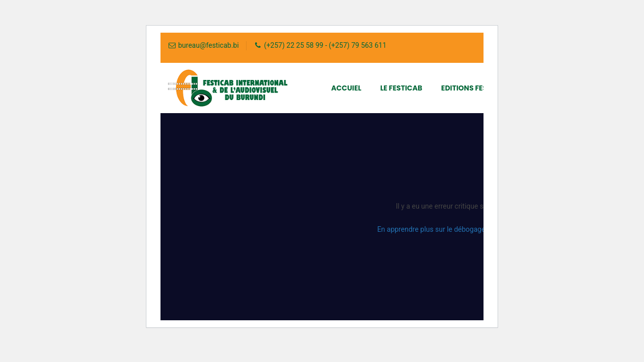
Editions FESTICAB (475, 88)
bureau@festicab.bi (209, 45)
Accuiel (346, 88)
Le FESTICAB (401, 88)
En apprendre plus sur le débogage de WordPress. (455, 229)
